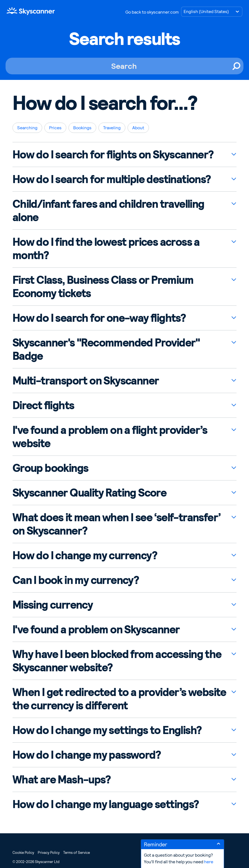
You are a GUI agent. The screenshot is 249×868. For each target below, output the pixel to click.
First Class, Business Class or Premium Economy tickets (103, 287)
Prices (55, 128)
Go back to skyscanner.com (152, 12)
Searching (27, 128)
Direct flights (43, 405)
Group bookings (50, 468)
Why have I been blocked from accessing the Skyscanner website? (117, 661)
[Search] (124, 66)
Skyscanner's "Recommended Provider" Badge (106, 349)
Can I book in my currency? (76, 580)
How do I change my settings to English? (107, 730)
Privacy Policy (49, 853)
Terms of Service (77, 853)
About (138, 128)
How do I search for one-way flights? (99, 318)
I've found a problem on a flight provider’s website (110, 437)
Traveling (112, 128)
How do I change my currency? (85, 555)
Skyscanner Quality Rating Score (89, 493)
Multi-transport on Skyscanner (86, 381)
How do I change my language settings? (106, 804)
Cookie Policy (23, 853)
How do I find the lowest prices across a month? (106, 249)
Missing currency (53, 605)
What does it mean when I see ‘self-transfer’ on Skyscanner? (117, 524)
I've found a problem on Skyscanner (96, 629)
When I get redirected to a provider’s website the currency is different (119, 699)
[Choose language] (212, 12)
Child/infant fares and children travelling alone (108, 211)
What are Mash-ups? (61, 780)
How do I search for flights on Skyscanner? (113, 155)
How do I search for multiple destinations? (112, 179)
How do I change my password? (87, 755)
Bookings (82, 128)
